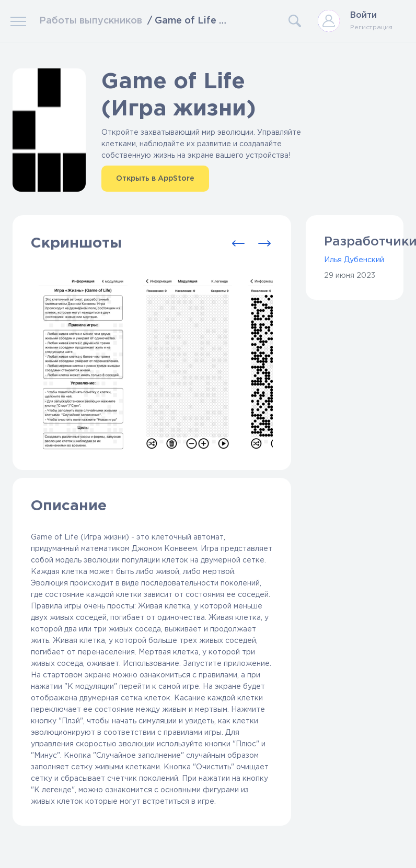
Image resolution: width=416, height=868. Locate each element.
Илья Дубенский (354, 260)
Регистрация (371, 27)
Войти (363, 15)
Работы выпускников (91, 21)
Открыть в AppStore (155, 179)
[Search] (267, 21)
